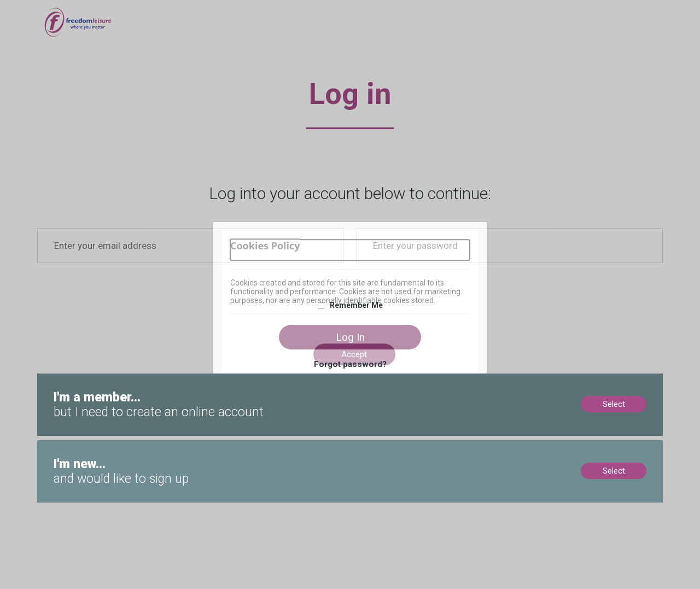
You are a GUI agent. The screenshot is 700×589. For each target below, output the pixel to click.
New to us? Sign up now (81, 445)
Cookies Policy (265, 246)
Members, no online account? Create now (113, 378)
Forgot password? (350, 364)
